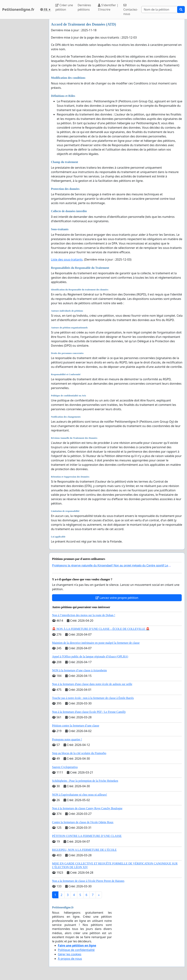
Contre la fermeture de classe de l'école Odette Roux (83, 822)
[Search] (159, 10)
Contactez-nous (131, 10)
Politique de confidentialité (76, 950)
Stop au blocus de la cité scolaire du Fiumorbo (79, 753)
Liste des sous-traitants (67, 259)
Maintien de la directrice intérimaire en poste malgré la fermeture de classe (96, 643)
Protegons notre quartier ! (67, 739)
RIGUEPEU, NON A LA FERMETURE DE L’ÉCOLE (84, 850)
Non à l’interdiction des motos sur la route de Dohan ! (84, 615)
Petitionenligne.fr (18, 9)
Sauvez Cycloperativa (65, 767)
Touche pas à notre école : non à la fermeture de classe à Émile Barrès (93, 698)
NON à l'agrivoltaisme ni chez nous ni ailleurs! (80, 795)
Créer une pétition (64, 7)
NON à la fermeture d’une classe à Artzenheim (79, 670)
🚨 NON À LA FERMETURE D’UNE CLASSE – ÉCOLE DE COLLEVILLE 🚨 (101, 629)
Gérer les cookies (70, 954)
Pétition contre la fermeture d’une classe (76, 726)
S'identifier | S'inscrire (108, 7)
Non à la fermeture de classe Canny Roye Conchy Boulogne (87, 808)
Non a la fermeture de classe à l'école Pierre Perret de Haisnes (88, 881)
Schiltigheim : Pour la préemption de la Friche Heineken (85, 781)
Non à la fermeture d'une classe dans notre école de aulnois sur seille (92, 684)
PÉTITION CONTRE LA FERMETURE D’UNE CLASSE (87, 836)
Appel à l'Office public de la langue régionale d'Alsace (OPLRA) (90, 656)
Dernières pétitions (84, 7)
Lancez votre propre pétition (117, 598)
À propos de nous (70, 959)
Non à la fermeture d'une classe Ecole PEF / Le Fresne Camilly (89, 712)
